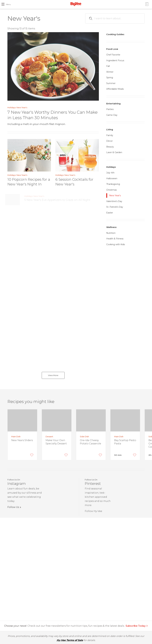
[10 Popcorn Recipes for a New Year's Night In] (29, 155)
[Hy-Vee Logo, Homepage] (76, 4)
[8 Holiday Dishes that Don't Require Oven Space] (15, 251)
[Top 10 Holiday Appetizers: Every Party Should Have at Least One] (15, 321)
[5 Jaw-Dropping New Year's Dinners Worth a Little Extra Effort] (15, 360)
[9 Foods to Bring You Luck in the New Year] (15, 304)
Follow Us (13, 507)
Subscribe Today (137, 626)
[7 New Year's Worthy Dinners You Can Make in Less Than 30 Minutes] (53, 66)
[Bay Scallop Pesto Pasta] (125, 420)
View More (53, 375)
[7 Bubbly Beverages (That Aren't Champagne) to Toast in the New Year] (15, 285)
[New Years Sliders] (22, 420)
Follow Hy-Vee (93, 511)
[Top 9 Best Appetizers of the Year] (15, 268)
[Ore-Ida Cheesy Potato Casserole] (91, 420)
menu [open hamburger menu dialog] (8, 4)
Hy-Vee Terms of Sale (70, 640)
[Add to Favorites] (32, 455)
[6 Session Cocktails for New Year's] (77, 155)
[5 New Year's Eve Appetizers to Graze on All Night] (15, 200)
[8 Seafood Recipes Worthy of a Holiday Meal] (15, 234)
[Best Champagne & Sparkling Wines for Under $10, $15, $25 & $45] (15, 340)
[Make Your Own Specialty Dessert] (57, 420)
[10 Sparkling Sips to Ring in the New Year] (15, 217)
